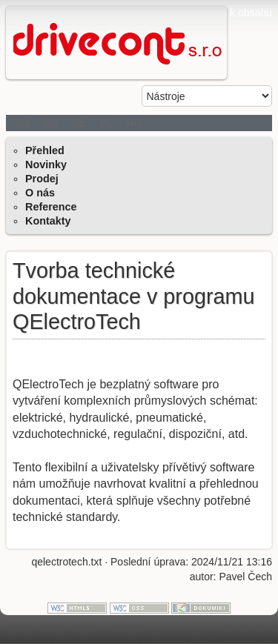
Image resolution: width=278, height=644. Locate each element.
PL (106, 123)
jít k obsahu (245, 13)
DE (79, 123)
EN (51, 123)
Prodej (42, 179)
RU (134, 123)
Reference (51, 207)
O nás (40, 193)
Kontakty (48, 221)
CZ (23, 123)
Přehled (45, 150)
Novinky (46, 165)
